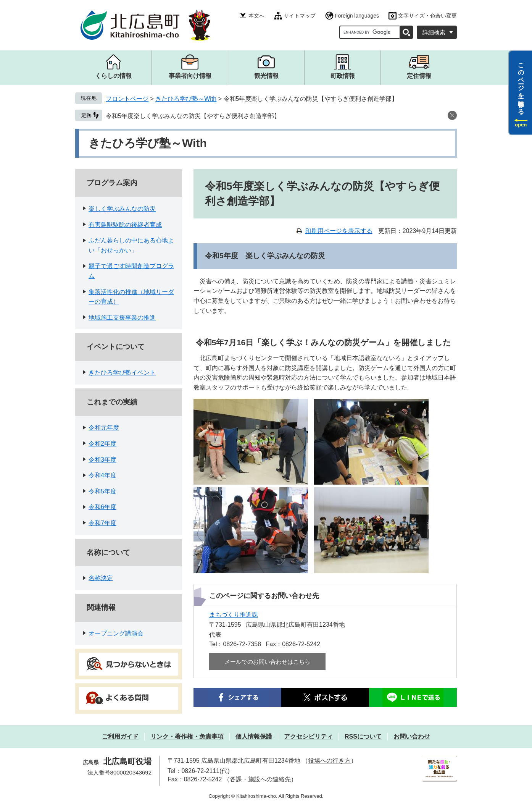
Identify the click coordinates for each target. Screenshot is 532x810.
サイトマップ (300, 16)
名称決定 (101, 578)
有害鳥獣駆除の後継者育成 (125, 225)
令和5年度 (102, 491)
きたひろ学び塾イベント (122, 373)
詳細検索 (434, 32)
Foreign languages (357, 16)
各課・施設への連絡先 (260, 779)
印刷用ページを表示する (339, 231)
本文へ (256, 16)
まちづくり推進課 (234, 615)
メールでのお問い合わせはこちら (267, 662)
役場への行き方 (329, 761)
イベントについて (116, 347)
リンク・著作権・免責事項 (187, 736)
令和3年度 (102, 460)
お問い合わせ (412, 736)
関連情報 (101, 607)
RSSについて (363, 736)
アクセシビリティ (308, 736)
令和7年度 (102, 523)
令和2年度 (102, 444)
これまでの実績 (112, 402)
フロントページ (127, 99)
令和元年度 (104, 428)
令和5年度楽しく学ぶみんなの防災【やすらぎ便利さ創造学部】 (193, 116)
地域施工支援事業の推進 (122, 318)
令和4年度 (102, 475)
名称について (108, 552)
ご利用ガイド (120, 736)
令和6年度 (102, 507)
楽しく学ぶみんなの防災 (122, 209)
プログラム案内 (112, 183)
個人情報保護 (254, 736)
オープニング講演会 (116, 633)
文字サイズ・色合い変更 (427, 16)
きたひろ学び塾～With (186, 99)
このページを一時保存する (521, 85)
